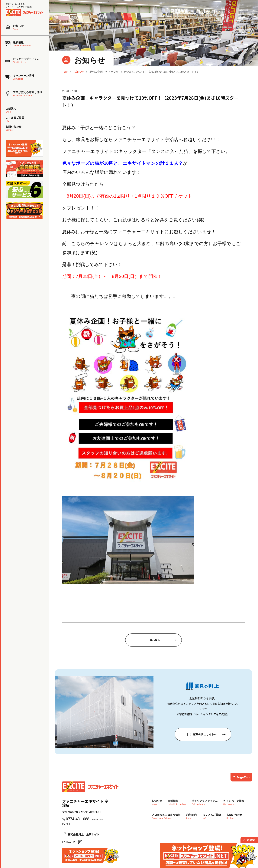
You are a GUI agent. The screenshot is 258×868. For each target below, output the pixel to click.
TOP (65, 72)
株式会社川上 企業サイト (84, 834)
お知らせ (79, 72)
